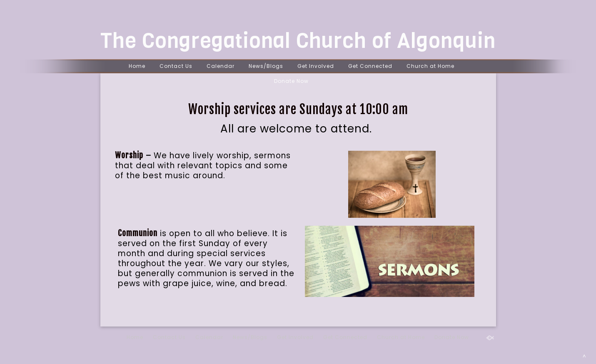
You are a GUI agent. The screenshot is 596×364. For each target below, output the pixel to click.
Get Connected (370, 66)
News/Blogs (266, 66)
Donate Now (291, 81)
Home (137, 66)
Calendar (221, 66)
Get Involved (316, 66)
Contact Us (176, 66)
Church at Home (430, 66)
